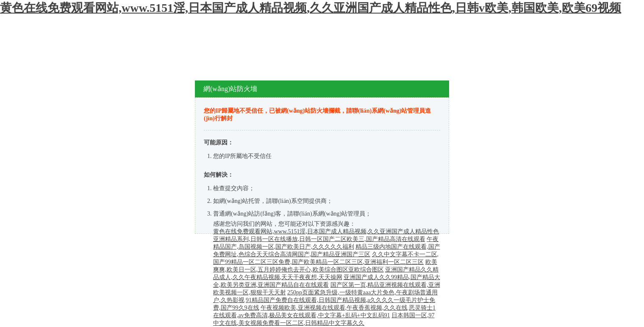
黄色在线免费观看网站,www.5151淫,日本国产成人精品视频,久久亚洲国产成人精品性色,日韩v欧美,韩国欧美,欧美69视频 (311, 8)
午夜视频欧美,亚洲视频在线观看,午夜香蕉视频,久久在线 (334, 308)
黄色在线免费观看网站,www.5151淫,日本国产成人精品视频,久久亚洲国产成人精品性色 (326, 231)
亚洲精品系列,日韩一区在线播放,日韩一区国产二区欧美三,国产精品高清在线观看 (319, 239)
